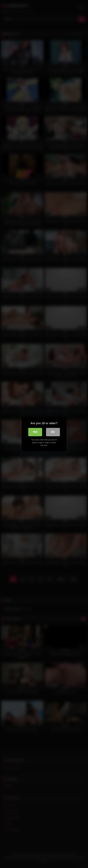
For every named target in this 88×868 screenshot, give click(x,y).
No (53, 432)
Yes (35, 432)
